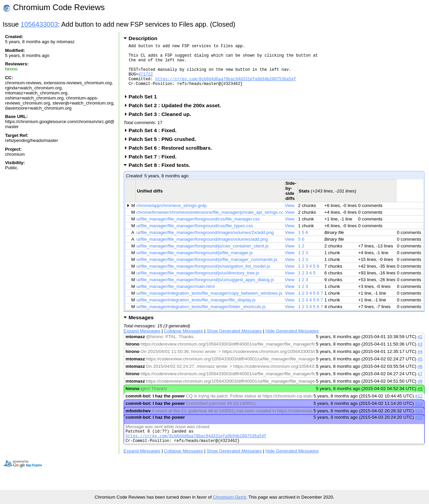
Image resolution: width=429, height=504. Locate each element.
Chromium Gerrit (229, 497)
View (290, 216)
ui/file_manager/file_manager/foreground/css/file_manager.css (198, 229)
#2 (420, 347)
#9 (420, 399)
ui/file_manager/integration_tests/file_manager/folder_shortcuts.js (201, 317)
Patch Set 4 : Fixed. (155, 140)
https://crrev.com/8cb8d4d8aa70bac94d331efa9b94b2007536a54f (226, 87)
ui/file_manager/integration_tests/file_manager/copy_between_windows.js (209, 303)
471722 (145, 81)
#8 (420, 391)
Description (143, 38)
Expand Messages (142, 341)
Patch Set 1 (145, 107)
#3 (420, 354)
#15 (419, 427)
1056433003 (39, 24)
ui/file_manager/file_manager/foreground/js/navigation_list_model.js (203, 276)
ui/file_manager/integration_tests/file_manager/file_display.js (196, 310)
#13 (419, 413)
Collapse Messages (184, 341)
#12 (419, 406)
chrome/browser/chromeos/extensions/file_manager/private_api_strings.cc (210, 222)
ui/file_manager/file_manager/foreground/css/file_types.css (195, 236)
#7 (420, 384)
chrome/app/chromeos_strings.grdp (172, 216)
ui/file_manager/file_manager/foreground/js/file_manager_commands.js (207, 270)
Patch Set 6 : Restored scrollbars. (173, 158)
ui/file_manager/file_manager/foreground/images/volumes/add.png (202, 249)
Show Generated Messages (234, 341)
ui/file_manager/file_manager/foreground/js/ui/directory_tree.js (198, 283)
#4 (420, 362)
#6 (420, 376)
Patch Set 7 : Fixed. (155, 167)
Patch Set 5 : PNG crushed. (165, 149)
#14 (419, 421)
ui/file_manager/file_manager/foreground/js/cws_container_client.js (203, 256)
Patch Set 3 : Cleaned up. (162, 124)
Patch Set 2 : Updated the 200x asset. (177, 115)
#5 (420, 369)
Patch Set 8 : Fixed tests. (162, 175)
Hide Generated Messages (292, 341)
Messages (141, 328)
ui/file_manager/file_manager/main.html (176, 297)
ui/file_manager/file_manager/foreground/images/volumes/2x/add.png (205, 243)
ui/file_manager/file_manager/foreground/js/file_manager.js (195, 263)
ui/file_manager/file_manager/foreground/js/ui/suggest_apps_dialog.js (205, 290)
